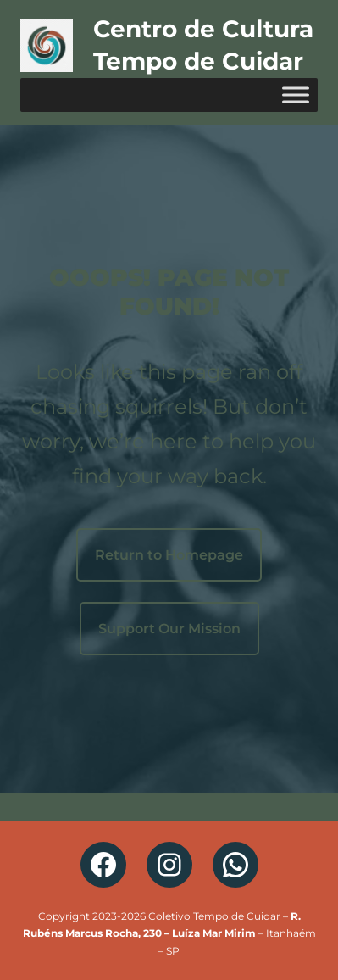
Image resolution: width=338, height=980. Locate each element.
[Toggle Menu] (296, 95)
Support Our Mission (169, 629)
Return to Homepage (169, 555)
